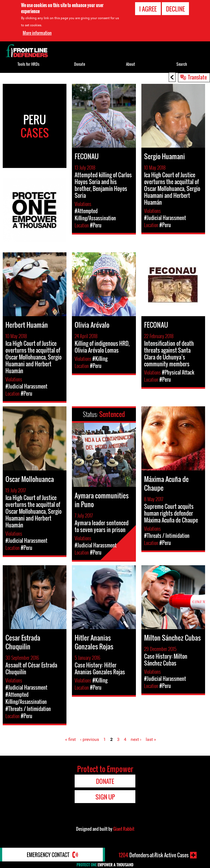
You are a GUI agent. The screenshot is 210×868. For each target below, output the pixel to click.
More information (37, 33)
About (131, 64)
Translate (197, 77)
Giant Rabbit (124, 829)
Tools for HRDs (28, 64)
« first (70, 739)
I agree (148, 9)
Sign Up (105, 797)
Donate (80, 64)
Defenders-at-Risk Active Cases (154, 855)
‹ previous (90, 739)
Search (182, 64)
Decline (175, 9)
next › (136, 739)
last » (151, 739)
